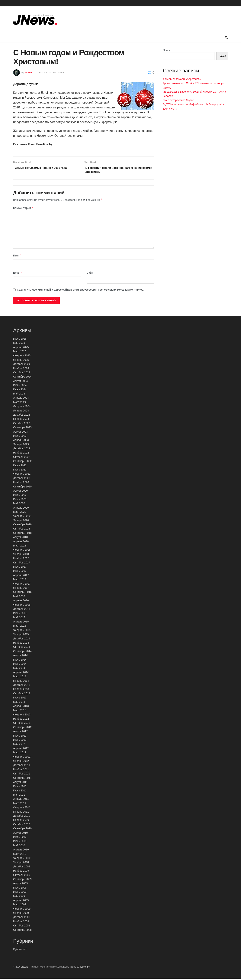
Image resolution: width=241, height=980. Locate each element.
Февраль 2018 (22, 551)
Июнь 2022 (20, 471)
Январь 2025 (21, 361)
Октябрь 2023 (22, 424)
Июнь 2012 (20, 741)
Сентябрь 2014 (22, 652)
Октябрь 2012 (22, 724)
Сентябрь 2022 (22, 462)
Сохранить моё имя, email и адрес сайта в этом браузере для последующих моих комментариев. (81, 291)
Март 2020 (20, 513)
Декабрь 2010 (22, 817)
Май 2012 (19, 745)
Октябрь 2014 (22, 648)
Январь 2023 (21, 445)
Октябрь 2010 (22, 825)
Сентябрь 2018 (22, 534)
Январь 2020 (21, 521)
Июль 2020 (20, 496)
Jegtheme (85, 968)
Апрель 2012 (21, 749)
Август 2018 (20, 538)
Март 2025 (20, 352)
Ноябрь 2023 (21, 420)
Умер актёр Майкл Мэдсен (179, 100)
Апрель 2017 (21, 576)
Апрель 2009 (21, 901)
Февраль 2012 (22, 758)
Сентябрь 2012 (22, 728)
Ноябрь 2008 (21, 922)
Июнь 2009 (20, 893)
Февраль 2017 (22, 585)
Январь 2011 (21, 813)
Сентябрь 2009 (22, 880)
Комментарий (23, 209)
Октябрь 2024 (22, 374)
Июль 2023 (20, 437)
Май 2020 (19, 504)
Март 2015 (20, 627)
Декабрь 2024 (22, 365)
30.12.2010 (45, 73)
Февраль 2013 (22, 716)
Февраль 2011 (22, 809)
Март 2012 (20, 754)
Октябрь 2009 (22, 876)
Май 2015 (19, 619)
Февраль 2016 (22, 606)
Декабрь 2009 (22, 868)
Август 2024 (20, 382)
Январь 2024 (21, 412)
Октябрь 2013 (22, 695)
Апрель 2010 (21, 851)
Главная (60, 73)
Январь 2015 (21, 635)
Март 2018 (20, 547)
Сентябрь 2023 (22, 428)
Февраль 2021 (22, 475)
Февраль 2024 (22, 407)
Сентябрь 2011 (22, 779)
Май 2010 (19, 846)
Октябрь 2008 (22, 927)
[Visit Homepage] (35, 20)
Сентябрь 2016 (22, 593)
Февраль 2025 (22, 357)
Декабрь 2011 (22, 766)
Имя (17, 257)
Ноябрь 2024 (21, 369)
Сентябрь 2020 (22, 488)
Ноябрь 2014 (21, 644)
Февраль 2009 (22, 910)
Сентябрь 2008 (22, 931)
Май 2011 (19, 796)
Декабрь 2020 (22, 479)
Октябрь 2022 (22, 458)
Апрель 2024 (21, 399)
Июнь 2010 (20, 842)
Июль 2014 (20, 661)
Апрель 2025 (21, 348)
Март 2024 (20, 403)
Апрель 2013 (21, 707)
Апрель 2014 (21, 673)
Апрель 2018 (21, 543)
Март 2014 (20, 678)
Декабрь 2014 (22, 640)
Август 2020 (20, 492)
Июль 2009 (20, 889)
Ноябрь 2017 (21, 559)
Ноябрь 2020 (21, 483)
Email (18, 274)
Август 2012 (20, 733)
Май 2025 (19, 344)
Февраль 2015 (22, 631)
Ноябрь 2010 (21, 821)
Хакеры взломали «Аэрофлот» (182, 79)
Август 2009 (20, 885)
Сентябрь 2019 (22, 526)
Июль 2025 (20, 340)
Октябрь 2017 (22, 564)
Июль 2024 (20, 386)
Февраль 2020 (22, 517)
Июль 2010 (20, 838)
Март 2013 (20, 711)
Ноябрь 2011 (21, 770)
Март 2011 (20, 804)
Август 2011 (20, 783)
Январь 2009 (21, 914)
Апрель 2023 (21, 441)
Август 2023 (20, 433)
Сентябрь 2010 (22, 830)
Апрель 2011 (21, 800)
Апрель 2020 (21, 509)
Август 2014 (20, 656)
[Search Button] (226, 38)
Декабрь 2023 (22, 416)
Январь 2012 (21, 762)
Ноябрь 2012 (21, 720)
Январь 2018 (21, 555)
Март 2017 (20, 580)
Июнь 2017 (20, 572)
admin (28, 73)
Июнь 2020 (20, 500)
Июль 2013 (20, 699)
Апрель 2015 (21, 623)
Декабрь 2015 (22, 610)
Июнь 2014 (20, 665)
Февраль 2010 (22, 859)
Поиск (167, 50)
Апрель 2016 (21, 602)
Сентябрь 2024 (22, 378)
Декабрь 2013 (22, 686)
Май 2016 (19, 597)
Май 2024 (19, 395)
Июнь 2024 (20, 391)
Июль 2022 (20, 467)
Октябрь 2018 (22, 530)
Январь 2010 (21, 863)
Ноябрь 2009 (21, 872)
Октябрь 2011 (22, 775)
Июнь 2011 (20, 792)
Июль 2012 (20, 737)
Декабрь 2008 (22, 918)
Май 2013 (19, 703)
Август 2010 (20, 834)
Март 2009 (20, 906)
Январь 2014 (21, 682)
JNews (24, 968)
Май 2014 (19, 669)
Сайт (90, 274)
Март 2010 (20, 855)
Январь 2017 (21, 589)
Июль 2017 (20, 568)
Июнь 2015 (20, 614)
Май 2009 (19, 897)
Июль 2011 (20, 787)
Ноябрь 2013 (21, 690)
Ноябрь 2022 (21, 454)
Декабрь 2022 (22, 450)
